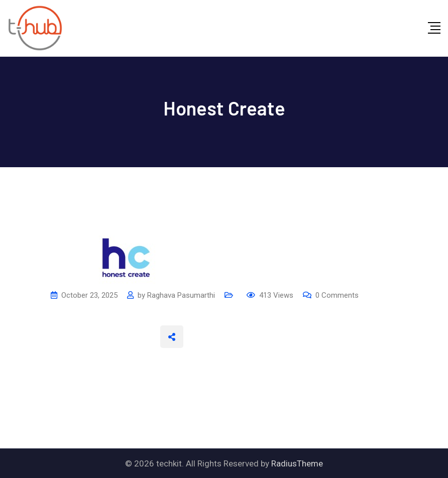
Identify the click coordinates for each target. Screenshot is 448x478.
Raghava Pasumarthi (181, 295)
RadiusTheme (297, 463)
